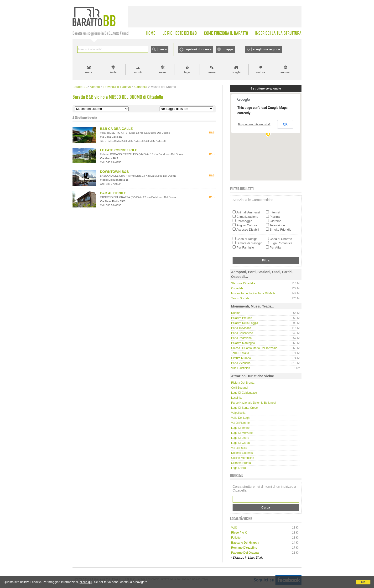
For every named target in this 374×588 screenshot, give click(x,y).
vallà (234, 528)
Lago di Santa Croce (244, 408)
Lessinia (236, 398)
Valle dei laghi (241, 418)
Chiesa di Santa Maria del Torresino (254, 348)
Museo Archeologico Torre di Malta (253, 293)
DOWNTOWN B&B (114, 172)
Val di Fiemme (240, 423)
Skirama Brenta (241, 463)
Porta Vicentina (241, 363)
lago (187, 72)
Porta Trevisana (241, 328)
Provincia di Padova (117, 87)
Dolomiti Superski (242, 453)
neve (162, 72)
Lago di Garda (240, 443)
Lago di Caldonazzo (244, 393)
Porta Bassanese (242, 333)
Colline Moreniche (243, 458)
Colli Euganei (240, 388)
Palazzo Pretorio (242, 318)
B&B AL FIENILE (113, 193)
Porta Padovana (241, 338)
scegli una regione (266, 49)
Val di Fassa (239, 448)
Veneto (95, 87)
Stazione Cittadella (243, 283)
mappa (229, 49)
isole (113, 72)
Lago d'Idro (239, 468)
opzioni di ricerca (199, 49)
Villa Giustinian (241, 368)
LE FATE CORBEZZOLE (119, 150)
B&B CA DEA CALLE (116, 129)
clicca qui (86, 582)
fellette (236, 538)
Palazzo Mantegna (243, 343)
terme (211, 72)
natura (261, 72)
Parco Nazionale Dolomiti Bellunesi (253, 403)
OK (363, 582)
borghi (236, 72)
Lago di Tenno (240, 428)
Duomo (236, 313)
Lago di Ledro (240, 438)
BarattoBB (80, 87)
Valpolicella (238, 413)
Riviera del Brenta (243, 383)
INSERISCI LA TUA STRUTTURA (278, 33)
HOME (151, 33)
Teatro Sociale (240, 298)
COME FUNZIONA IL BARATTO (226, 33)
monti (138, 72)
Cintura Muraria (241, 358)
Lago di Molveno (242, 433)
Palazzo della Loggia (245, 323)
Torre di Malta (240, 353)
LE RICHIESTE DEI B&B (180, 33)
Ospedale (237, 288)
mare (89, 72)
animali (285, 72)
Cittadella (141, 87)
